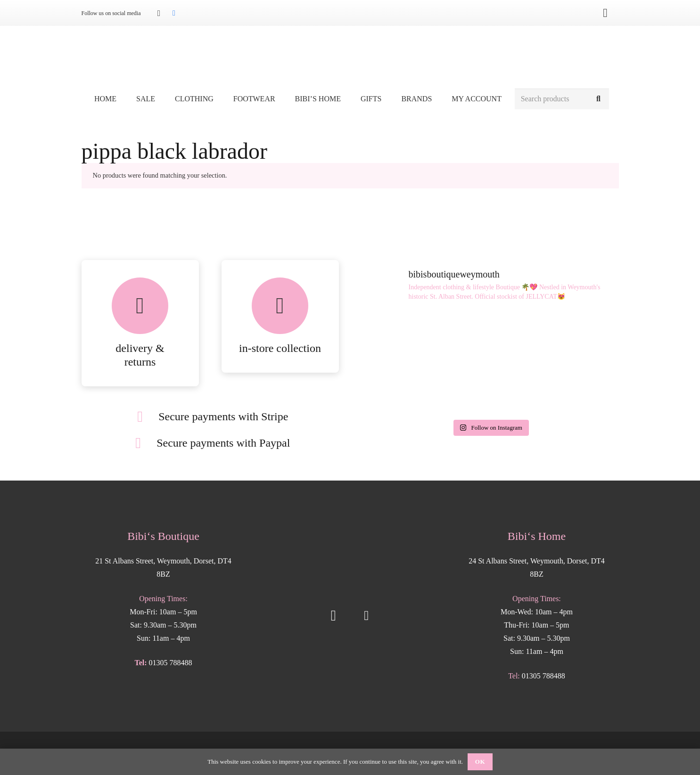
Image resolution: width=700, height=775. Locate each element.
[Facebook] (174, 13)
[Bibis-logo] (350, 57)
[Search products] (562, 99)
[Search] (598, 99)
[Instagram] (159, 13)
